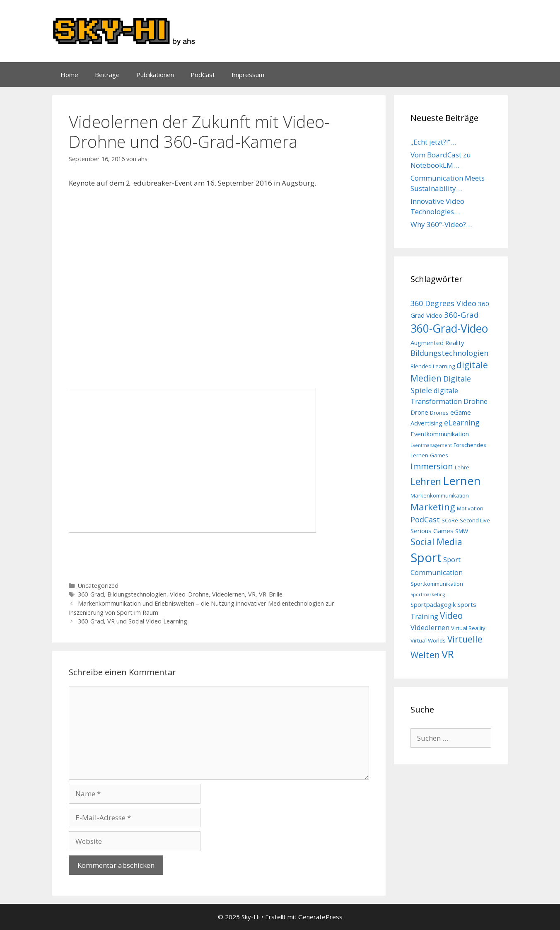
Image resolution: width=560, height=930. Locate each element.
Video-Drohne (189, 594)
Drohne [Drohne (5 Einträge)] (476, 401)
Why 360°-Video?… (441, 224)
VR (252, 594)
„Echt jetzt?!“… (433, 142)
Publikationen (155, 75)
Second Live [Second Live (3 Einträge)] (475, 520)
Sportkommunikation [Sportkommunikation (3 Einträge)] (437, 584)
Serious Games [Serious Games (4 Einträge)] (432, 531)
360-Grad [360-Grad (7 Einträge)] (461, 315)
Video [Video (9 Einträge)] (451, 616)
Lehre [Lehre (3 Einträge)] (462, 467)
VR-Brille (271, 594)
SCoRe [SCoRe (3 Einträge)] (450, 520)
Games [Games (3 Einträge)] (439, 455)
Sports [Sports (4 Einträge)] (467, 604)
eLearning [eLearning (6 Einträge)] (462, 423)
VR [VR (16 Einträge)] (448, 654)
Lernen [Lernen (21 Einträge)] (462, 481)
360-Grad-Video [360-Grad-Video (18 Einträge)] (449, 329)
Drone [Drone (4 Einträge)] (419, 412)
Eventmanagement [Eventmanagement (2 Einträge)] (431, 445)
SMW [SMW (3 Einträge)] (462, 531)
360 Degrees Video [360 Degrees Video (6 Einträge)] (443, 303)
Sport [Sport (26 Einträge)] (426, 558)
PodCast (203, 75)
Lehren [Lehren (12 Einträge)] (426, 481)
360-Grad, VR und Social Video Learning (133, 621)
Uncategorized (98, 586)
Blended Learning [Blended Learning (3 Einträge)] (433, 366)
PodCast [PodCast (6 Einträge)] (425, 519)
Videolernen (228, 594)
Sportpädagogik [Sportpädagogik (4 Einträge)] (433, 604)
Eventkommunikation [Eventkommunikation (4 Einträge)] (440, 434)
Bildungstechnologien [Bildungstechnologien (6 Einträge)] (449, 353)
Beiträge (107, 75)
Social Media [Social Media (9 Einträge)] (436, 542)
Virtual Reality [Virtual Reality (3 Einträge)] (468, 628)
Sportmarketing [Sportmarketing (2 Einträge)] (428, 594)
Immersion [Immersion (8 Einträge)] (432, 466)
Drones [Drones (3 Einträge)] (439, 413)
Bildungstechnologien (137, 594)
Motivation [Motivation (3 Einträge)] (470, 508)
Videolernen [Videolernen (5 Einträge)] (430, 627)
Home (69, 75)
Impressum (248, 75)
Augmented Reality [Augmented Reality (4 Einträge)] (437, 343)
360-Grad (91, 594)
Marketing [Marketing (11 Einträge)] (433, 507)
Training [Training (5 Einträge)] (424, 616)
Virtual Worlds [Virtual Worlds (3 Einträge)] (428, 640)
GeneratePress (320, 917)
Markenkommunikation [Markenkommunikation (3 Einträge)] (440, 495)
